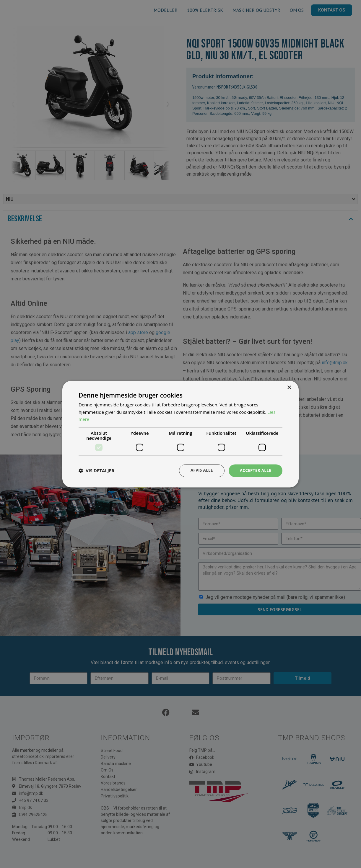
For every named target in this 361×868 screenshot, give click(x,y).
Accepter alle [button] (255, 470)
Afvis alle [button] (200, 470)
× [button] (289, 387)
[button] (96, 471)
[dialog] (180, 434)
